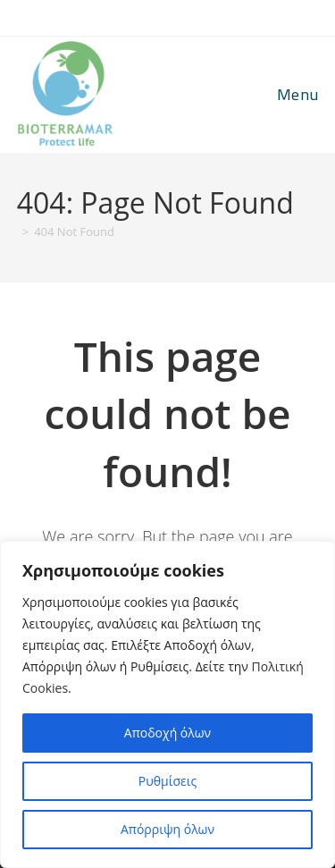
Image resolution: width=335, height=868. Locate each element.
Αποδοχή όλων (167, 733)
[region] (167, 704)
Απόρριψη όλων (167, 829)
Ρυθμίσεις (167, 781)
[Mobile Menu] (295, 94)
